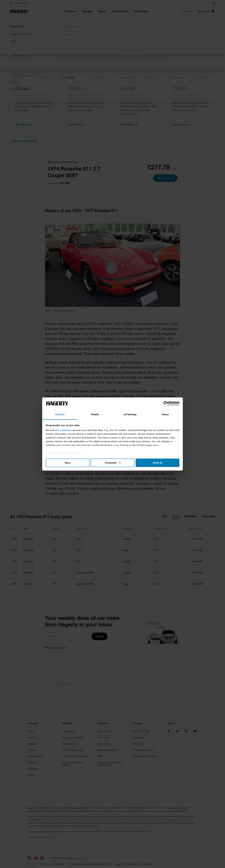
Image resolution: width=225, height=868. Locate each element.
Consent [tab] (60, 414)
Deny (68, 463)
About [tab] (165, 414)
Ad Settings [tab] (130, 414)
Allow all (157, 463)
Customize (113, 463)
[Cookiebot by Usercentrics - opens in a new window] (166, 403)
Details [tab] (95, 414)
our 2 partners (63, 430)
